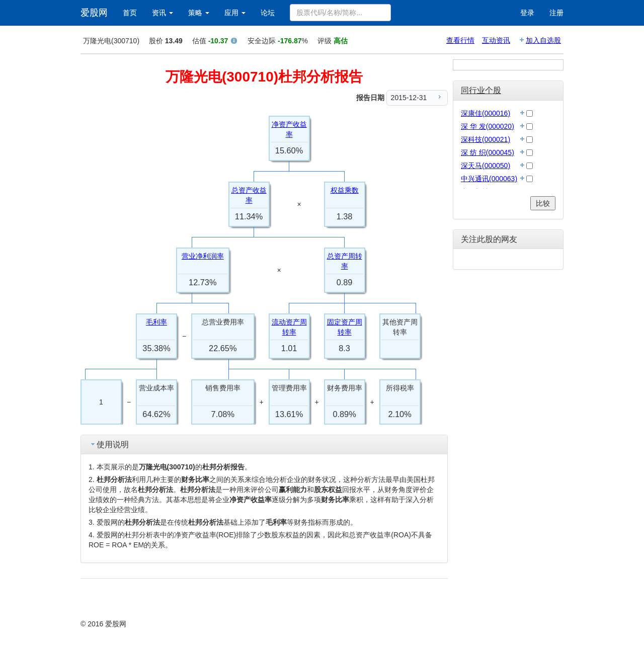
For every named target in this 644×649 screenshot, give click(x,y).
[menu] (417, 98)
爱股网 (94, 13)
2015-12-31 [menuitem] (417, 97)
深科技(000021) (486, 139)
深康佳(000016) (486, 113)
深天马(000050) (486, 166)
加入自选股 (543, 40)
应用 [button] (235, 13)
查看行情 (460, 40)
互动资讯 (496, 40)
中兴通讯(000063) (489, 179)
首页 (130, 13)
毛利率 (156, 322)
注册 (556, 13)
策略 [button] (199, 13)
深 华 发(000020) (488, 126)
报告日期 (370, 98)
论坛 (268, 13)
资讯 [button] (163, 13)
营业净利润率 (203, 256)
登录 (527, 13)
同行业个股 (481, 90)
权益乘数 (345, 190)
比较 (543, 203)
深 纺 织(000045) (488, 152)
